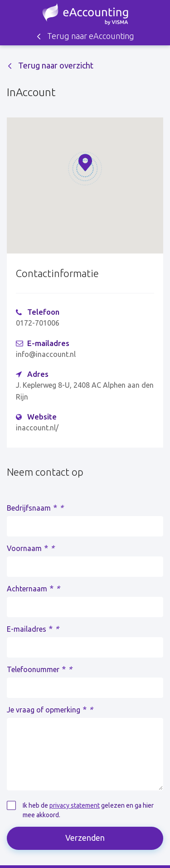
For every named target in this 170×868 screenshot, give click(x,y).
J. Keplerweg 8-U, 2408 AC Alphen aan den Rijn (85, 391)
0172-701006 (38, 323)
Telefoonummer (39, 669)
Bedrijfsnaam (35, 507)
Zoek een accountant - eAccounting (85, 14)
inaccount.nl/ (37, 428)
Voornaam (31, 548)
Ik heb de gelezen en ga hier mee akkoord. (88, 810)
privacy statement (75, 805)
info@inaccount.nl (46, 354)
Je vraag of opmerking (50, 709)
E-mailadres (33, 629)
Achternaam (33, 588)
